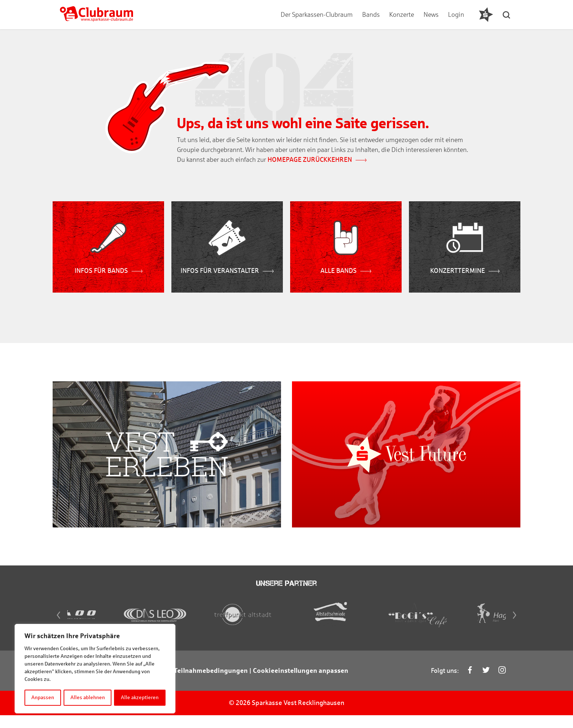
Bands (371, 15)
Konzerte (401, 15)
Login (456, 15)
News (431, 15)
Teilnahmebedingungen (211, 683)
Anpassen (43, 697)
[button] (508, 15)
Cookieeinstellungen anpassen (301, 683)
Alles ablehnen (88, 697)
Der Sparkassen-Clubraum (316, 15)
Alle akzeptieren (140, 697)
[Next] (517, 628)
